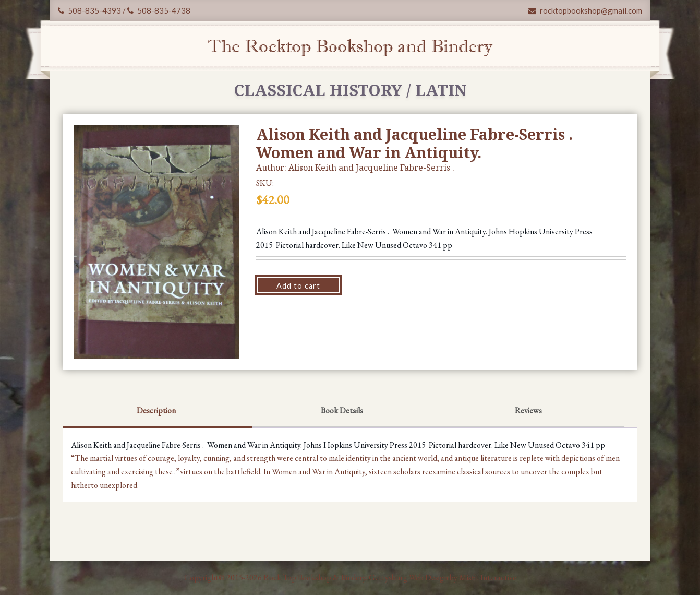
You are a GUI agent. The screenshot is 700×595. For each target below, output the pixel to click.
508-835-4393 (89, 10)
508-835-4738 (159, 10)
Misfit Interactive (488, 578)
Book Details (342, 410)
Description (156, 410)
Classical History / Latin (350, 90)
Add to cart (298, 286)
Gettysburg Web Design (408, 578)
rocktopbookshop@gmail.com (585, 10)
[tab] (156, 412)
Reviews (528, 410)
